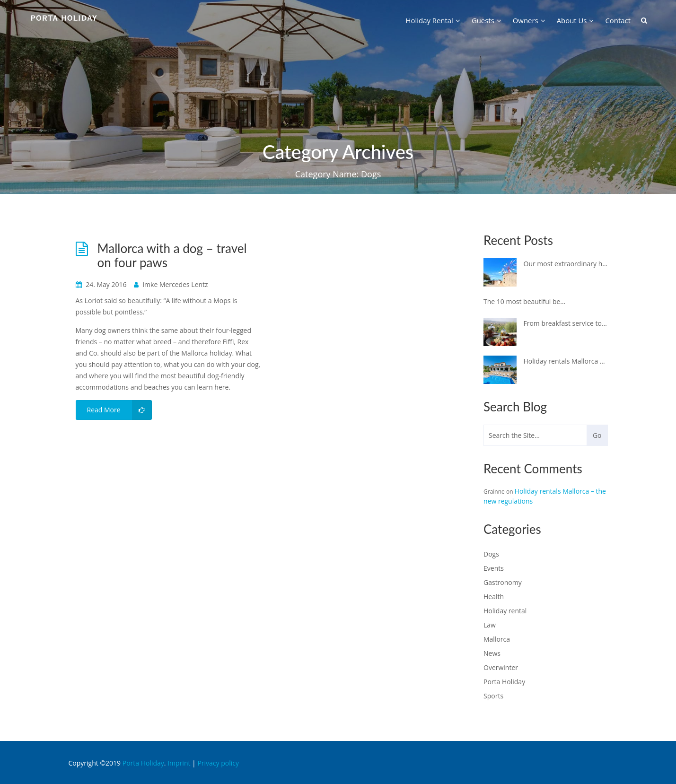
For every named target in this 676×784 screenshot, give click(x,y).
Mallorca (497, 639)
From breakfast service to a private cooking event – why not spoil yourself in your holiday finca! (566, 323)
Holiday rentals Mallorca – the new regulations (566, 361)
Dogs (491, 554)
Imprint (179, 763)
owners (529, 20)
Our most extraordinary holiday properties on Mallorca (566, 264)
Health (494, 597)
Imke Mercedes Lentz (171, 284)
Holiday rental (505, 611)
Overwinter (501, 667)
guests (487, 20)
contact (618, 20)
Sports (493, 696)
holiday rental (433, 20)
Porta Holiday (504, 682)
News (492, 653)
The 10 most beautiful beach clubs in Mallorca (526, 301)
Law (490, 625)
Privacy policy (218, 763)
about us (575, 20)
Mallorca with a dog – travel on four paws (172, 255)
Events (494, 568)
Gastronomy (503, 582)
